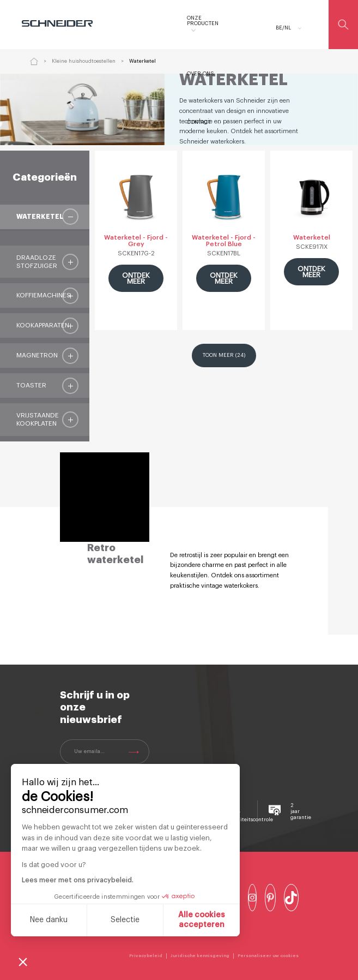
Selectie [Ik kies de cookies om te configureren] (125, 920)
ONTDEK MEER (135, 278)
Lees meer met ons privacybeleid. (77, 880)
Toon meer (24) (224, 355)
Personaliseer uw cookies (268, 955)
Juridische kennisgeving (200, 955)
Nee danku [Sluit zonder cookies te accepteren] (48, 920)
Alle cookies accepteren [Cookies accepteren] (202, 920)
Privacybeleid (146, 955)
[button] (23, 961)
